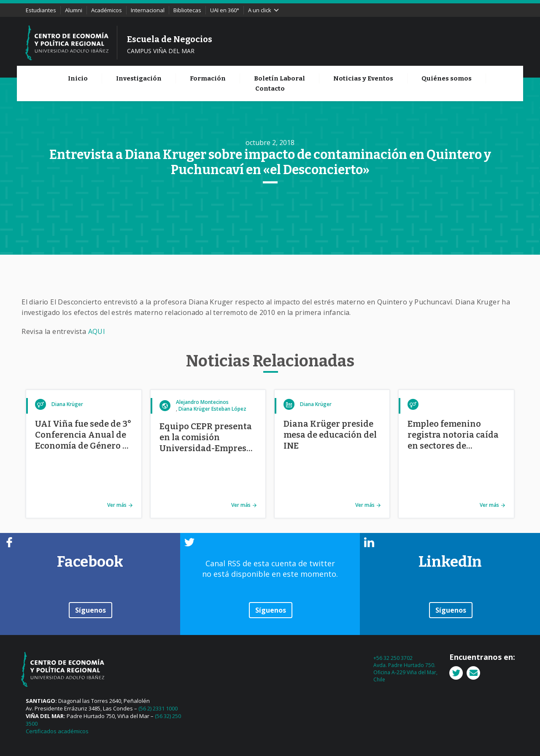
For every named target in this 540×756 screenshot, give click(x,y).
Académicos (107, 10)
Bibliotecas (187, 10)
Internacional (148, 10)
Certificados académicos (57, 731)
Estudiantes (41, 10)
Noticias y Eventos (363, 78)
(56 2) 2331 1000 (158, 708)
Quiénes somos (447, 78)
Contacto (270, 89)
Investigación (139, 78)
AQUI (97, 331)
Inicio (78, 78)
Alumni (74, 10)
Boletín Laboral (279, 78)
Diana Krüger (67, 404)
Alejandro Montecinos (202, 402)
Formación (208, 78)
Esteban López (229, 409)
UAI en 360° (225, 10)
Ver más (117, 505)
